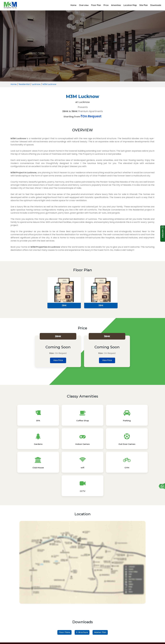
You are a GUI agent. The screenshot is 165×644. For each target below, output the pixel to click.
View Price (58, 361)
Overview (84, 5)
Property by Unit (94, 606)
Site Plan (144, 5)
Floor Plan (96, 5)
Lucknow (36, 84)
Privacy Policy (77, 639)
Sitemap (91, 639)
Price (106, 5)
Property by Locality (72, 606)
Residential (24, 84)
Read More (82, 633)
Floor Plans (64, 588)
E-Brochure (82, 588)
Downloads (156, 5)
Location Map (130, 5)
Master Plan (100, 588)
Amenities (116, 5)
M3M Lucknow (50, 84)
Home (73, 5)
